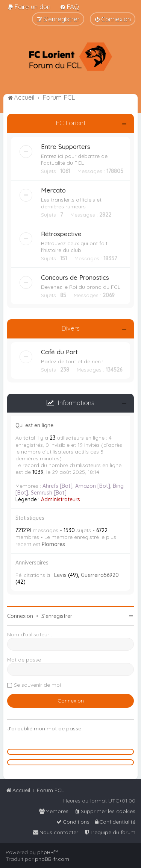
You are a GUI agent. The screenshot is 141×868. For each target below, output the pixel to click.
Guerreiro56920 (100, 575)
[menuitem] (29, 7)
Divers (70, 328)
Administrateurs (61, 499)
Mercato (53, 190)
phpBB (45, 852)
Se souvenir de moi (37, 685)
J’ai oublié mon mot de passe (44, 728)
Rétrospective (61, 234)
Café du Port (59, 352)
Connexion (20, 616)
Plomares (53, 544)
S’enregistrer (57, 616)
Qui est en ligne (34, 425)
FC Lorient (71, 123)
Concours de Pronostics (75, 277)
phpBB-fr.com (52, 859)
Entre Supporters (66, 146)
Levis (60, 575)
